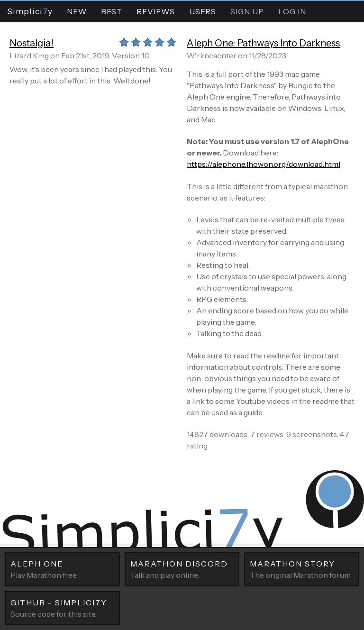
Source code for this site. (62, 608)
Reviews (156, 11)
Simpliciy (30, 11)
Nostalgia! (32, 43)
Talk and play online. (182, 569)
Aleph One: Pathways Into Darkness (263, 43)
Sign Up (247, 11)
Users (203, 11)
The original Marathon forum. (302, 569)
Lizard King (29, 55)
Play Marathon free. (62, 569)
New (77, 11)
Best (112, 11)
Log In (292, 11)
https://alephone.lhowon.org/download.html (264, 164)
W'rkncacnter (212, 55)
